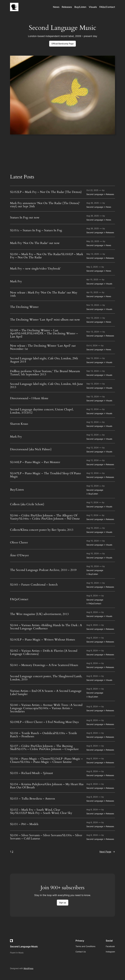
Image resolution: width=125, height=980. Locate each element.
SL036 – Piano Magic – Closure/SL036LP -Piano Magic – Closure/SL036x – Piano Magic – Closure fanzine (46, 760)
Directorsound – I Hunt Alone (29, 398)
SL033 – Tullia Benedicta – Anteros (32, 799)
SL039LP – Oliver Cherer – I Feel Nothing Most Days (44, 722)
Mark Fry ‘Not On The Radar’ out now (35, 243)
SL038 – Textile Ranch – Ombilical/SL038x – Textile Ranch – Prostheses (44, 735)
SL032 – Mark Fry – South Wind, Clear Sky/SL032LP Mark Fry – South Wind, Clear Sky (41, 812)
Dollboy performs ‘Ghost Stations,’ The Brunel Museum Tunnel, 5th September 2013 (45, 373)
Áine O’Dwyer (19, 555)
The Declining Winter (24, 307)
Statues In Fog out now (25, 218)
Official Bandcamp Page (62, 44)
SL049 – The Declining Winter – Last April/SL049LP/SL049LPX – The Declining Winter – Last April (44, 334)
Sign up (63, 903)
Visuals (109, 284)
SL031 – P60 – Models (24, 824)
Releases (110, 194)
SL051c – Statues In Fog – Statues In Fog (36, 230)
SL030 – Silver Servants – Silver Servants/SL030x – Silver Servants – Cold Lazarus (46, 837)
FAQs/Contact (19, 599)
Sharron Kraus (19, 424)
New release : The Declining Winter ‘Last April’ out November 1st (43, 347)
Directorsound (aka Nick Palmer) (31, 449)
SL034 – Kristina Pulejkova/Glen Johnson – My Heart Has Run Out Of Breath (47, 786)
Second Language (95, 194)
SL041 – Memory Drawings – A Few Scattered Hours (44, 665)
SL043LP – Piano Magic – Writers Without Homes (43, 640)
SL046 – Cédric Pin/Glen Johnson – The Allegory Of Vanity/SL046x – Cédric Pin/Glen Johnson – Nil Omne (45, 517)
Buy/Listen (17, 490)
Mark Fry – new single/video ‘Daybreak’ (35, 269)
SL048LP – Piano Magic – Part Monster (35, 462)
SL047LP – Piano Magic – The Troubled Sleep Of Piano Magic (45, 475)
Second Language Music (24, 947)
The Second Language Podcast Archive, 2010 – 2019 (43, 570)
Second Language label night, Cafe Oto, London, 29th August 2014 (44, 360)
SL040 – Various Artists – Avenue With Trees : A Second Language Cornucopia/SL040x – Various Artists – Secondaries (46, 708)
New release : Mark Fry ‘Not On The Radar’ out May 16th (44, 294)
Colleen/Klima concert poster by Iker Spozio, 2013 (42, 530)
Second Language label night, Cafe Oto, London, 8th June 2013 (47, 386)
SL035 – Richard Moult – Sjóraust (31, 773)
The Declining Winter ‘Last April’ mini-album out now (45, 320)
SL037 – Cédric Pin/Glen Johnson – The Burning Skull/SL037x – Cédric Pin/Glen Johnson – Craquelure (44, 748)
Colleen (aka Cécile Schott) (27, 504)
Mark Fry (16, 282)
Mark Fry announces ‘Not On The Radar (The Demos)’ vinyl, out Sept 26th (45, 205)
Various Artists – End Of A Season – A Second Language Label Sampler (46, 693)
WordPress (28, 968)
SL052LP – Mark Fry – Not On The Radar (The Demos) (46, 192)
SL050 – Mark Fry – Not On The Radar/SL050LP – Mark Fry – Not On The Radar (47, 256)
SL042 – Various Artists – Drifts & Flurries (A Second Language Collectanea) (44, 652)
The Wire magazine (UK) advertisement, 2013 (39, 614)
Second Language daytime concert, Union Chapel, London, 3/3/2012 (42, 411)
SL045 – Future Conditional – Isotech (34, 585)
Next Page (107, 852)
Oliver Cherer (19, 543)
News (108, 207)
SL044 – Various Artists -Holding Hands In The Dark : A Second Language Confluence (46, 627)
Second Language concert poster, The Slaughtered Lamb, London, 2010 (46, 678)
